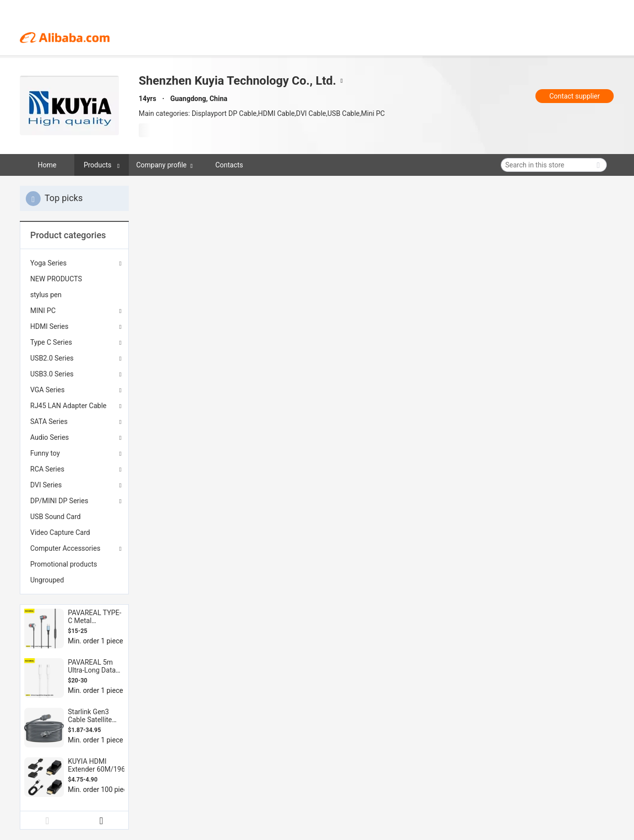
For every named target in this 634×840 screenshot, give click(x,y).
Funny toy (45, 453)
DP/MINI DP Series (59, 501)
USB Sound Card (55, 517)
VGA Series (48, 390)
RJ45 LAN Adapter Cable (68, 406)
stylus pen (46, 295)
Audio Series (50, 437)
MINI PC (43, 311)
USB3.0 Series (52, 374)
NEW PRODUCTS (56, 279)
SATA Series (49, 421)
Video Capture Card (60, 532)
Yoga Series (48, 263)
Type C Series (51, 342)
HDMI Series (49, 326)
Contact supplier (575, 96)
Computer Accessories (65, 548)
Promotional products (64, 564)
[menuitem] (74, 279)
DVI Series (46, 485)
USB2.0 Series (52, 358)
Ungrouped (47, 580)
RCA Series (47, 469)
